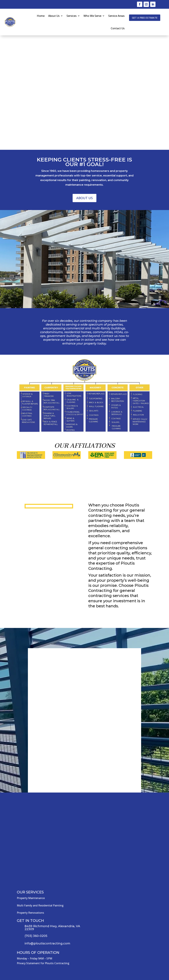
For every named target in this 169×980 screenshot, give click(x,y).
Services (72, 16)
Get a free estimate (145, 18)
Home (41, 16)
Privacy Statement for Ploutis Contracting (43, 963)
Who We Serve (92, 16)
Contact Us (118, 28)
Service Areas (116, 16)
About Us (54, 16)
